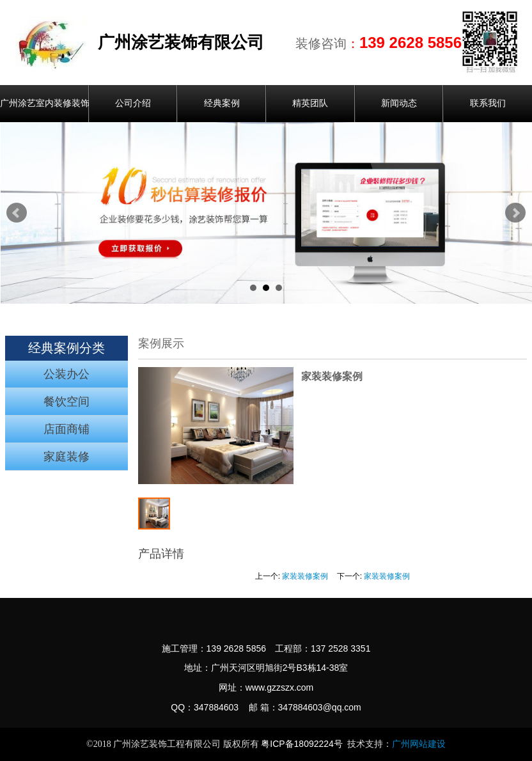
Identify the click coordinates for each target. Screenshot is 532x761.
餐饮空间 (66, 402)
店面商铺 (66, 429)
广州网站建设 (419, 744)
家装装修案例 (305, 576)
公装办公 (66, 374)
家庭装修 (66, 457)
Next (515, 213)
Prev (17, 213)
